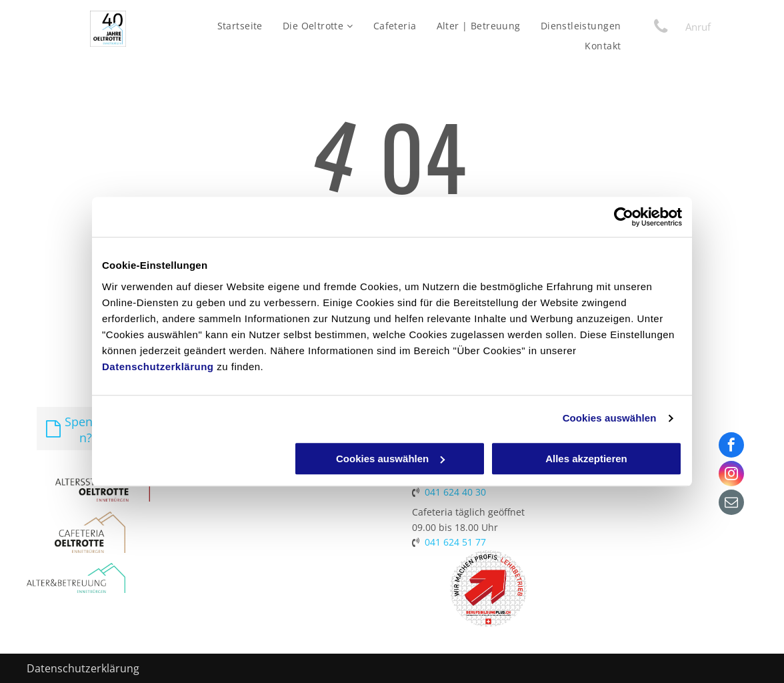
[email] (731, 504)
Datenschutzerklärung (158, 367)
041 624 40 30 (455, 492)
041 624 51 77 (455, 542)
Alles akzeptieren (586, 459)
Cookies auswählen (610, 418)
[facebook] (731, 447)
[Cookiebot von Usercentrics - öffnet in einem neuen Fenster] (624, 217)
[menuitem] (240, 26)
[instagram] (731, 475)
